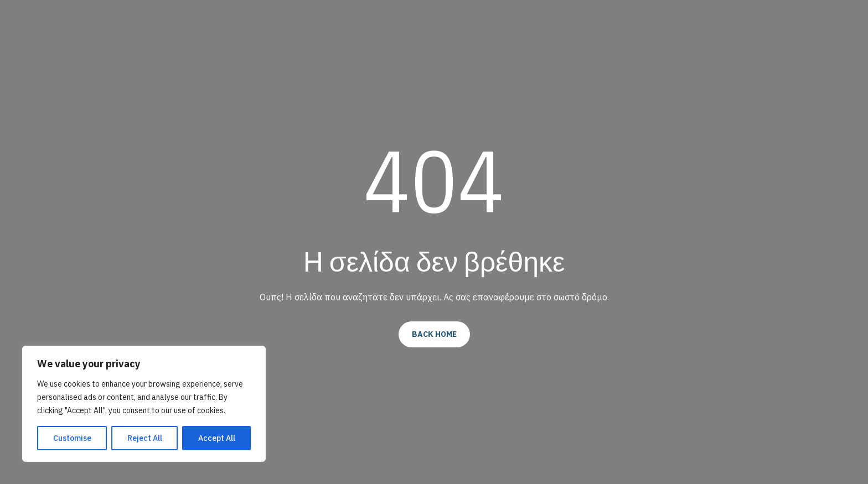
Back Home (434, 334)
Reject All (145, 438)
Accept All (217, 438)
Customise (72, 438)
